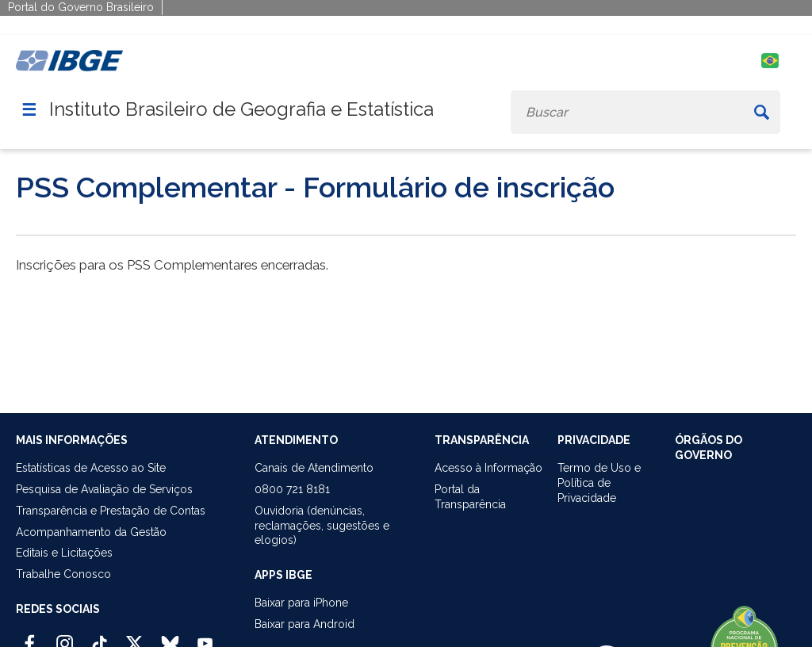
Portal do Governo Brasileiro (81, 7)
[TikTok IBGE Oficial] (100, 637)
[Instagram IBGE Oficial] (65, 637)
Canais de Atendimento (314, 468)
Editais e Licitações (64, 553)
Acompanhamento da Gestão (91, 532)
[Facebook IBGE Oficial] (30, 637)
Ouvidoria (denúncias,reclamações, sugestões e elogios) (322, 526)
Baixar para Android (304, 624)
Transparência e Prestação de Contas (111, 511)
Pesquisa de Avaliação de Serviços (104, 489)
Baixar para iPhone (301, 603)
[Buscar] (761, 112)
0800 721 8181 (292, 489)
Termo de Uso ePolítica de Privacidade (599, 483)
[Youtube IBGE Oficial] (205, 637)
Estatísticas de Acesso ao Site (91, 468)
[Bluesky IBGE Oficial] (170, 637)
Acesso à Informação (488, 468)
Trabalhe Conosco (63, 574)
